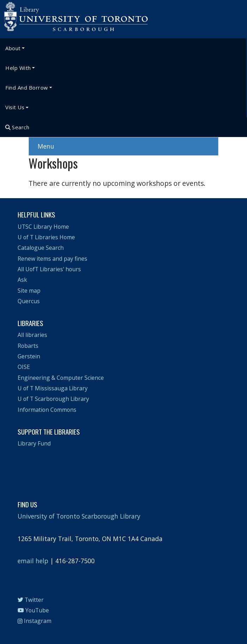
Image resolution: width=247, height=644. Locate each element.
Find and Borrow (27, 87)
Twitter (31, 600)
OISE (24, 367)
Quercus (29, 301)
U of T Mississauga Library (53, 388)
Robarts (28, 346)
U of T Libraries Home (46, 237)
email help (33, 561)
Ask (22, 280)
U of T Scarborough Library (53, 399)
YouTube (33, 610)
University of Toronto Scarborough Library (79, 516)
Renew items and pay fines (52, 259)
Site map (29, 291)
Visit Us (15, 107)
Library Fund (34, 443)
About (13, 48)
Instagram (34, 621)
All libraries (32, 335)
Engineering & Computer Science (61, 378)
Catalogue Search (41, 248)
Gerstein (29, 356)
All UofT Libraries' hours (49, 269)
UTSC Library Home (43, 227)
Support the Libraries (49, 431)
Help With (18, 68)
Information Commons (47, 410)
